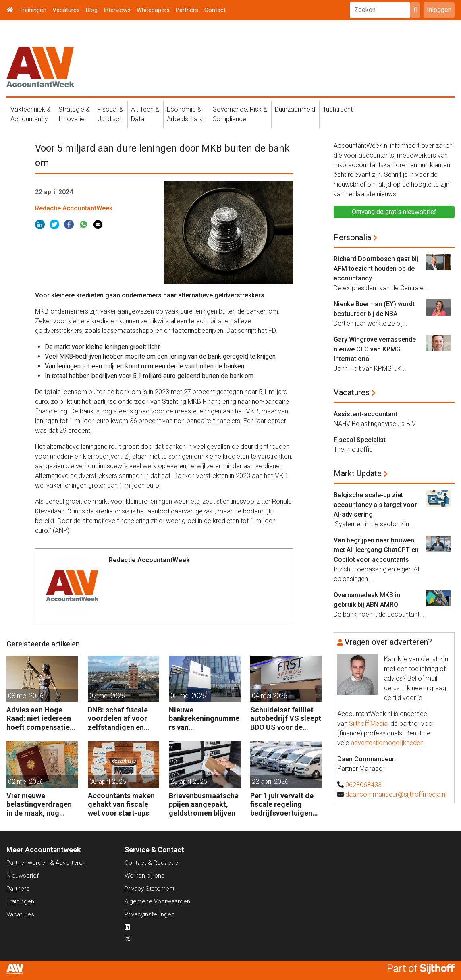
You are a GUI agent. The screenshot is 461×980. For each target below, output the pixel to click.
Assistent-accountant (365, 414)
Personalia (352, 237)
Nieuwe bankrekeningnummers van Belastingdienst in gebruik (204, 719)
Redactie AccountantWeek (74, 208)
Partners (187, 10)
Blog (92, 10)
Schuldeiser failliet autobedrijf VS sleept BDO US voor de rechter (286, 719)
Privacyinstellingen (150, 914)
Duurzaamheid (295, 109)
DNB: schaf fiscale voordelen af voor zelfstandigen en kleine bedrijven (118, 719)
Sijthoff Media (368, 724)
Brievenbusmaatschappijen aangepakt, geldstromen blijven (204, 804)
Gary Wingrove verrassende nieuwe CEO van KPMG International (375, 349)
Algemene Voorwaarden (157, 901)
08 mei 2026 (26, 696)
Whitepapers (153, 10)
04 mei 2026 (270, 696)
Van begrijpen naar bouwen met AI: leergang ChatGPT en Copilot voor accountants (376, 550)
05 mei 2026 (188, 696)
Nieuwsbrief (23, 876)
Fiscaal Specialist (360, 440)
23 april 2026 (189, 782)
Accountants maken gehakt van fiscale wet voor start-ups (121, 804)
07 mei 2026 (107, 696)
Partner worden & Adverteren (46, 863)
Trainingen (33, 10)
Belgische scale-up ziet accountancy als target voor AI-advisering (375, 505)
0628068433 (363, 785)
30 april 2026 (108, 782)
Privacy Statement (150, 889)
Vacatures (66, 10)
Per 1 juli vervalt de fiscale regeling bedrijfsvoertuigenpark (285, 805)
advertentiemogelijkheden (387, 743)
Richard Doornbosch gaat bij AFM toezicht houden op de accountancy (376, 269)
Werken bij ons (144, 876)
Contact (215, 10)
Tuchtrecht (338, 109)
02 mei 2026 (26, 782)
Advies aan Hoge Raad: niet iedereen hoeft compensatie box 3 (39, 719)
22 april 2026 (270, 782)
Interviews (117, 10)
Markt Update (358, 473)
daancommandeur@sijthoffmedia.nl (396, 794)
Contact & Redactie (151, 863)
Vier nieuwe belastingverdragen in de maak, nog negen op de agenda (40, 805)
